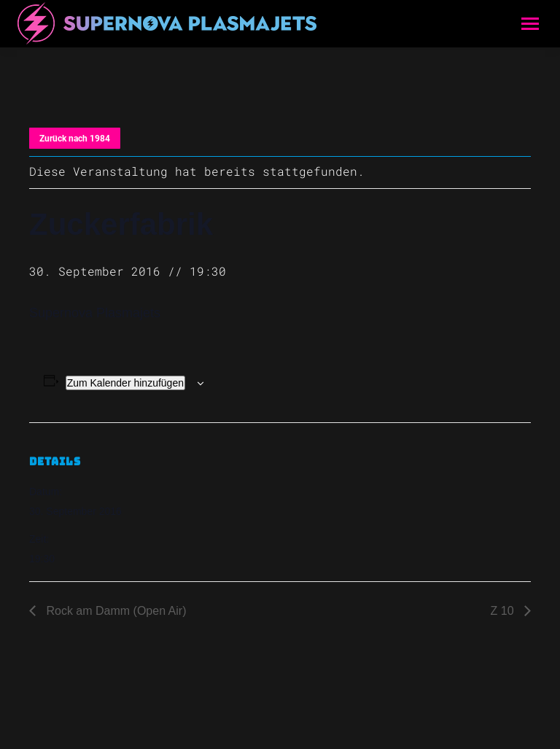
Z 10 (504, 611)
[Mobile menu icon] (530, 24)
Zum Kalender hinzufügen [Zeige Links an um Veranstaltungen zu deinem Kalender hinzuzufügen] (125, 383)
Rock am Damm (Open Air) (114, 611)
